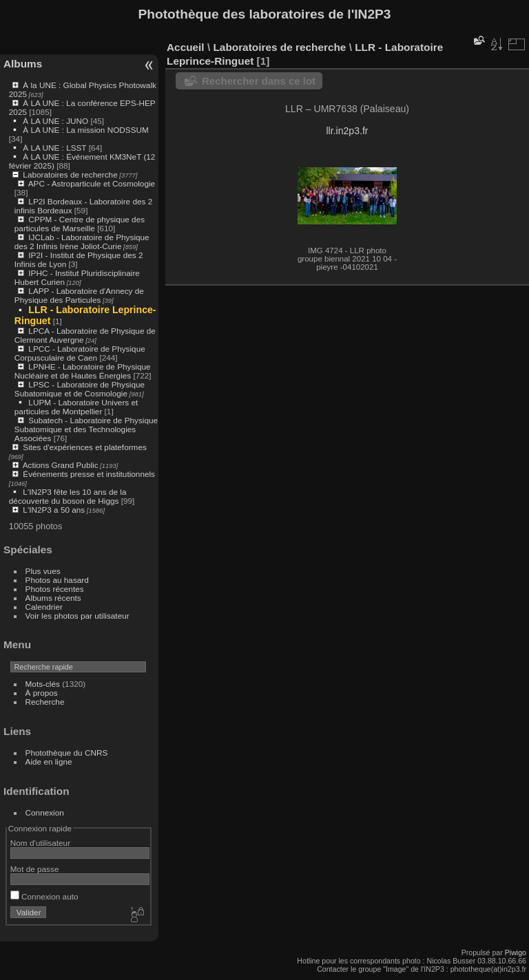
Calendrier (44, 607)
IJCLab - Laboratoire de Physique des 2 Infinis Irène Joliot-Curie (82, 242)
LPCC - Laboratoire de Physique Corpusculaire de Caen (80, 353)
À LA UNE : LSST (54, 148)
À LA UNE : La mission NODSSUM (85, 130)
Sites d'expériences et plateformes (84, 447)
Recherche (45, 702)
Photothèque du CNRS (67, 753)
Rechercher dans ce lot (259, 81)
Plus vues (43, 571)
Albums (23, 64)
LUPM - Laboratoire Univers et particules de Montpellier (76, 407)
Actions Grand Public (61, 465)
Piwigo (516, 952)
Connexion (45, 812)
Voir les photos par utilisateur (77, 616)
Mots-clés (43, 684)
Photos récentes (55, 589)
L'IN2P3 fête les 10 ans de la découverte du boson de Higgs (68, 496)
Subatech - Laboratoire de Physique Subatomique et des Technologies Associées (86, 429)
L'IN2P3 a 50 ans (54, 510)
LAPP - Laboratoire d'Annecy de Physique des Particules (79, 295)
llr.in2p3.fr (347, 131)
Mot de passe (35, 869)
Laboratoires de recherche (70, 174)
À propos (42, 693)
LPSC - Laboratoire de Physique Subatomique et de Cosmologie (80, 389)
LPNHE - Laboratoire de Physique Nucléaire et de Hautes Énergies (83, 371)
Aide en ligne (49, 761)
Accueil (186, 47)
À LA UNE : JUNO (56, 121)
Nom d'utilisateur (40, 843)
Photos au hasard (57, 580)
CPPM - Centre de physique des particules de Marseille (80, 224)
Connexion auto (44, 896)
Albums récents (53, 598)
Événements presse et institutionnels (89, 474)
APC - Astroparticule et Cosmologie (92, 183)
